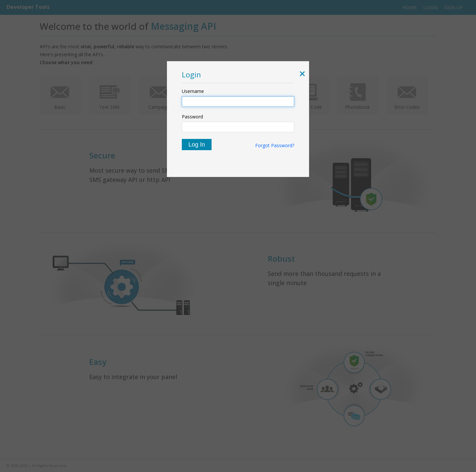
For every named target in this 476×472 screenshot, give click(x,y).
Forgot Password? (275, 145)
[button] (301, 74)
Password (192, 117)
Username (193, 91)
